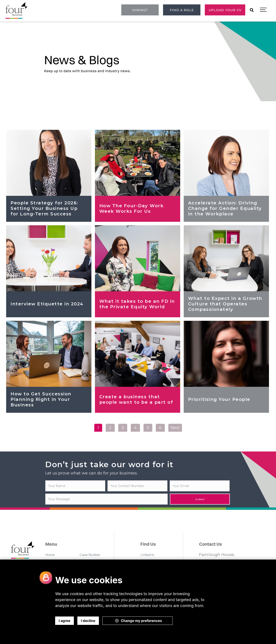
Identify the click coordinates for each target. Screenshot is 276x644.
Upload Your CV (225, 10)
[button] (263, 10)
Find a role (182, 10)
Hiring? (140, 10)
